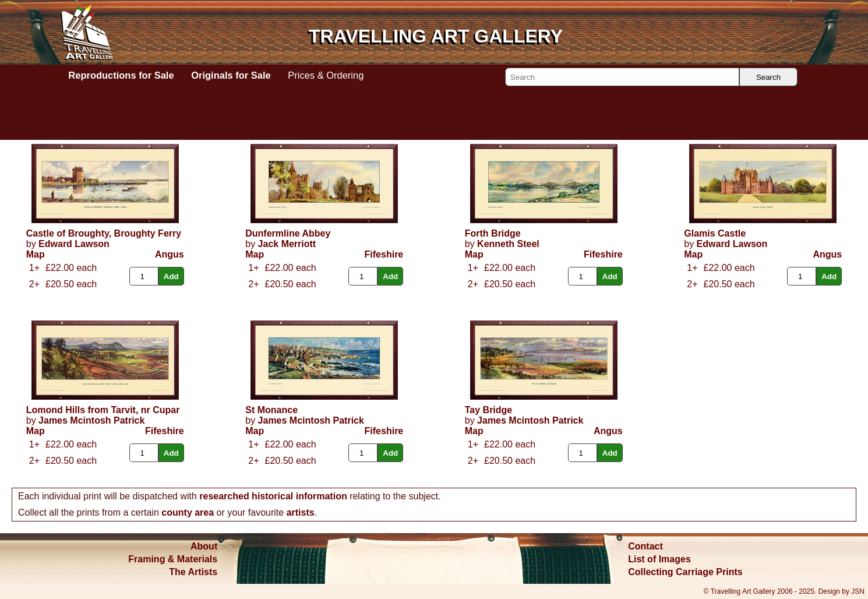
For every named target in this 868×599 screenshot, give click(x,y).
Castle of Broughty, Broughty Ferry (104, 233)
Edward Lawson (74, 244)
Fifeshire (384, 254)
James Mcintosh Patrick (91, 420)
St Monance (271, 410)
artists (301, 512)
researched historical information (273, 496)
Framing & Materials (173, 559)
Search (768, 77)
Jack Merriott (287, 244)
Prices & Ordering (326, 75)
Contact (645, 546)
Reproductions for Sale (121, 75)
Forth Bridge (493, 233)
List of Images (659, 559)
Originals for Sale (231, 75)
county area (188, 512)
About (204, 546)
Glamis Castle (715, 233)
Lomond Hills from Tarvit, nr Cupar (103, 410)
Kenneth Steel (508, 244)
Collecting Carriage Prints (685, 572)
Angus (170, 254)
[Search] (622, 77)
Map (36, 254)
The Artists (193, 572)
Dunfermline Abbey (288, 233)
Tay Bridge (489, 410)
